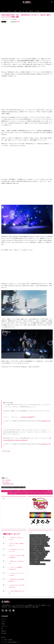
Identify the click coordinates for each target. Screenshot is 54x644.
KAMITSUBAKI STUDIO (8, 484)
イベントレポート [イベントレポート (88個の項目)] (40, 548)
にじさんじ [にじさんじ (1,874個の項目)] (33, 546)
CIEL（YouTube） (7, 480)
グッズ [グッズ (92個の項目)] (47, 551)
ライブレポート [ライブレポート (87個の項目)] (40, 560)
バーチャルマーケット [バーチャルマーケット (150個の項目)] (42, 555)
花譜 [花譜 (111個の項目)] (38, 562)
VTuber (15, 11)
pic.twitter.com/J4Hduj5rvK (21, 440)
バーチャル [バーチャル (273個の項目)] (33, 555)
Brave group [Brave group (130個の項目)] (33, 537)
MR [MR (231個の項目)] (48, 539)
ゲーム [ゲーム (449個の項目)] (32, 553)
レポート (10, 11)
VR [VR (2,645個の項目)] (47, 540)
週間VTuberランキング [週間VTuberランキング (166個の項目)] (35, 564)
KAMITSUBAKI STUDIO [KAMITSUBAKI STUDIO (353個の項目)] (35, 539)
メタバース (21, 11)
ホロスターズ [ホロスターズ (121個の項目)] (42, 557)
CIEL (2, 487)
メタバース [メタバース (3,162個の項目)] (40, 559)
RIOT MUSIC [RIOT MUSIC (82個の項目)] (37, 540)
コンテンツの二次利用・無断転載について (11, 642)
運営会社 (3, 637)
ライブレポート (16, 487)
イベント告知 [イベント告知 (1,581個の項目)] (33, 550)
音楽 (24, 487)
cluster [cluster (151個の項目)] (40, 537)
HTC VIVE (37, 11)
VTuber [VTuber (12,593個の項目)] (44, 542)
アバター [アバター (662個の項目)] (32, 548)
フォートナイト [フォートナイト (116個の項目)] (34, 557)
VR (27, 11)
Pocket (18, 22)
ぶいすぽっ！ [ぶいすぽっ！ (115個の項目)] (41, 546)
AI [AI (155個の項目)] (40, 535)
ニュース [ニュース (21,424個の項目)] (44, 553)
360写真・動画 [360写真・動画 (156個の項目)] (34, 535)
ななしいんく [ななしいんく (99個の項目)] (45, 544)
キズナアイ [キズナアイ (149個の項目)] (41, 551)
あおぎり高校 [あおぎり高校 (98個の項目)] (37, 544)
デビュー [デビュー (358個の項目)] (38, 553)
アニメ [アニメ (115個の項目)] (47, 546)
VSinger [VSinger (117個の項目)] (38, 542)
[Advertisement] (27, 7)
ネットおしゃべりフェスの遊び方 (39, 511)
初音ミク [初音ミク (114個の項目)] (32, 562)
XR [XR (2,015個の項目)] (32, 544)
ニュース (3, 11)
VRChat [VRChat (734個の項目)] (32, 542)
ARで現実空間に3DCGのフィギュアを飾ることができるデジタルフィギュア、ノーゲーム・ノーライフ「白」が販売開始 (27, 491)
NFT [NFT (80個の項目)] (31, 540)
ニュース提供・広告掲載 (7, 640)
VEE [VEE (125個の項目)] (42, 540)
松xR (8, 451)
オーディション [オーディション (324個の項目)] (34, 551)
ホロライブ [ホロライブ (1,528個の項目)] (33, 559)
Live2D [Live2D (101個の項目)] (43, 539)
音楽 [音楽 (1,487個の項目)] (43, 564)
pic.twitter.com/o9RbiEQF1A (28, 417)
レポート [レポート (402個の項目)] (47, 560)
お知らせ (31, 11)
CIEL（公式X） (6, 482)
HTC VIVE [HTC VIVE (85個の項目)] (45, 537)
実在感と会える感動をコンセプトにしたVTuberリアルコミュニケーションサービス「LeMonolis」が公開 (30, 494)
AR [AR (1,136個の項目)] (44, 535)
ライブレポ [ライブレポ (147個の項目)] (33, 560)
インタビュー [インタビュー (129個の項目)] (41, 550)
